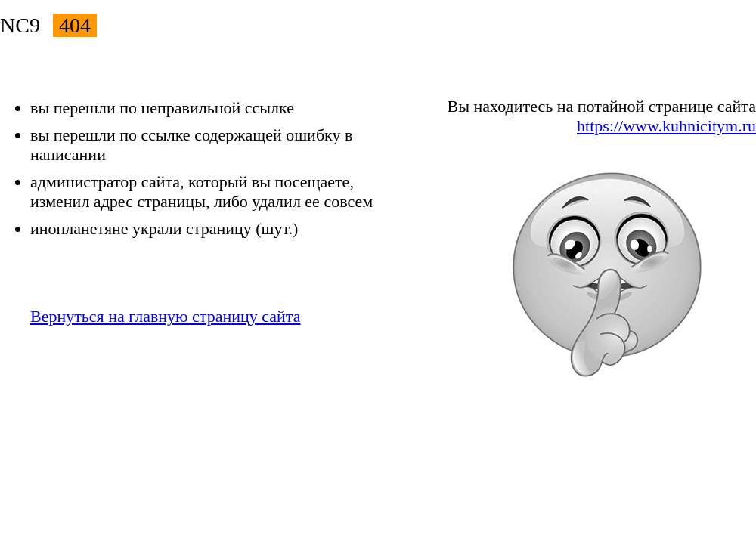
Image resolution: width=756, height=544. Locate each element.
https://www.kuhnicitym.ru (666, 126)
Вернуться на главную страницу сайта (165, 316)
